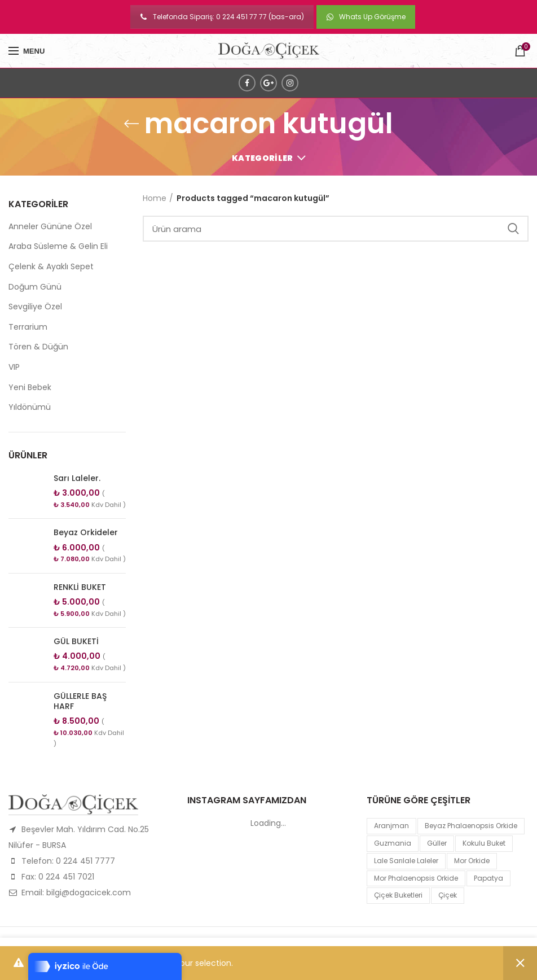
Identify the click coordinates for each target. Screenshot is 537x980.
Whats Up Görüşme (366, 17)
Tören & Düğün (38, 347)
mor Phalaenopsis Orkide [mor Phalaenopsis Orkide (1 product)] (416, 878)
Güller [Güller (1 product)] (437, 843)
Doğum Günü (35, 287)
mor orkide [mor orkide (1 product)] (472, 861)
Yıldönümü (30, 407)
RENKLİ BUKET (80, 587)
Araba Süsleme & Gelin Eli (58, 246)
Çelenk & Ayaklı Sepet (51, 266)
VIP (14, 367)
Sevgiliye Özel (35, 307)
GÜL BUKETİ (76, 641)
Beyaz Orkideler (86, 532)
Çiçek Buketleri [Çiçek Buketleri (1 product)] (398, 895)
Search (513, 229)
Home (155, 198)
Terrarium (28, 327)
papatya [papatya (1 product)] (488, 878)
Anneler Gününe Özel (50, 226)
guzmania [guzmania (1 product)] (393, 843)
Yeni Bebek (30, 387)
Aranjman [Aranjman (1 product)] (391, 826)
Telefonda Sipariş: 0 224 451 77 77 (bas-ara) (222, 17)
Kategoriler (262, 158)
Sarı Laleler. (77, 478)
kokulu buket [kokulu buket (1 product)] (484, 843)
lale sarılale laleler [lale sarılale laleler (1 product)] (406, 861)
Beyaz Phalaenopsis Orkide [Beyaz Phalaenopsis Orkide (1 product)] (471, 826)
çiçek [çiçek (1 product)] (448, 895)
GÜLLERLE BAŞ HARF (80, 701)
